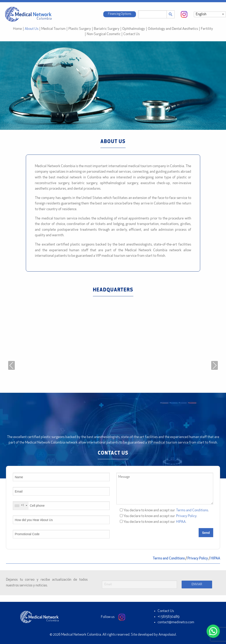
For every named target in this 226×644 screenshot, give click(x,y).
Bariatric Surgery (107, 29)
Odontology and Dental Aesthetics (173, 29)
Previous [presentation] (11, 365)
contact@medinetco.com (176, 622)
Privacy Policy (186, 516)
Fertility (207, 29)
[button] (213, 631)
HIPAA (181, 522)
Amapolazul (167, 635)
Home (17, 29)
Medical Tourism (53, 29)
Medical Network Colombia (81, 635)
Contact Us (132, 34)
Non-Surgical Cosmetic (104, 34)
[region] (113, 86)
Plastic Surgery (80, 29)
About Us (32, 29)
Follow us (113, 617)
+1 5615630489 (169, 617)
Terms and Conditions (192, 510)
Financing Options (120, 14)
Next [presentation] (215, 365)
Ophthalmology (134, 29)
